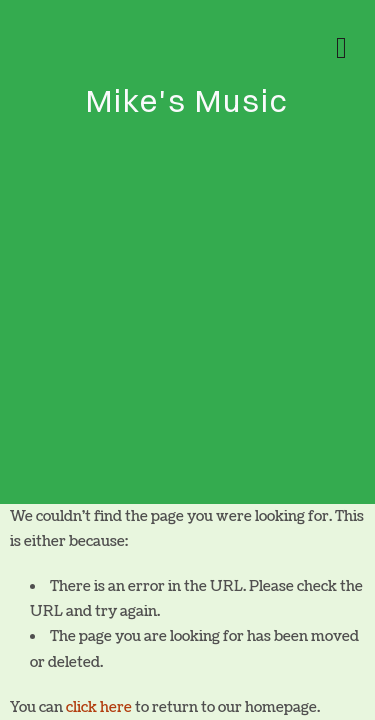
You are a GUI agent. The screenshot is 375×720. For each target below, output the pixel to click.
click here (99, 707)
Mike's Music (187, 100)
